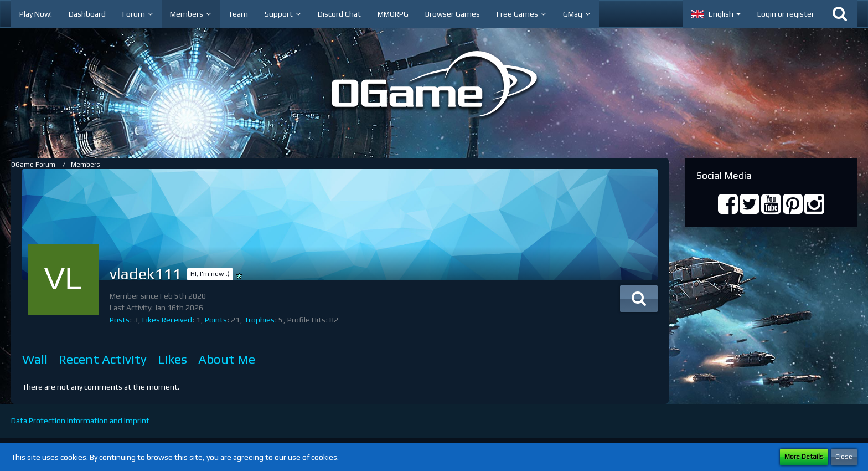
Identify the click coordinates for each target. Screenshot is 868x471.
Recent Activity (103, 359)
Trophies (259, 320)
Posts (120, 320)
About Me (227, 359)
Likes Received (167, 320)
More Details (804, 457)
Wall (35, 359)
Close (844, 457)
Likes (172, 359)
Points (216, 320)
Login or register (786, 14)
